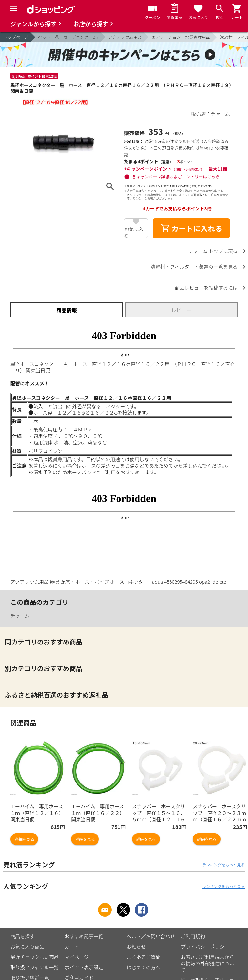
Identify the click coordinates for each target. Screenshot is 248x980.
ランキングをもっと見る (223, 864)
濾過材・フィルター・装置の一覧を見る (194, 266)
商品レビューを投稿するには (206, 288)
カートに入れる (191, 228)
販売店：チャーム (211, 114)
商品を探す (22, 936)
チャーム (20, 616)
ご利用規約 (193, 936)
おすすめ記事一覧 (84, 936)
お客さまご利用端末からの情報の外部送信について (207, 963)
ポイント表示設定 (84, 967)
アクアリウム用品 (125, 37)
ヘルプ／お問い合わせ (151, 936)
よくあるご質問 (144, 957)
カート (72, 947)
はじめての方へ (144, 967)
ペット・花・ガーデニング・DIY (68, 37)
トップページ (16, 37)
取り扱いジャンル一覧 (34, 967)
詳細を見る (24, 839)
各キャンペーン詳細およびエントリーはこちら (176, 177)
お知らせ (136, 947)
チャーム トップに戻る (213, 251)
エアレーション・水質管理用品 (181, 37)
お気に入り (134, 232)
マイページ (77, 957)
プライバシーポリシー (205, 947)
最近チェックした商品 (35, 957)
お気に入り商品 (27, 947)
